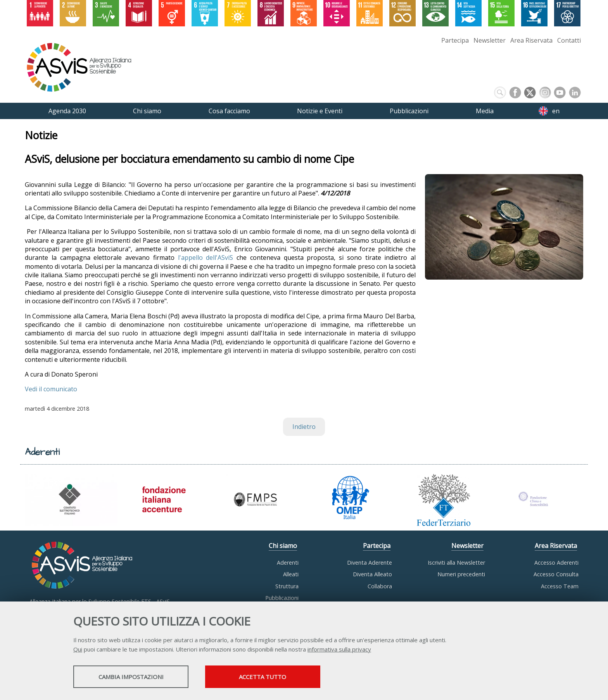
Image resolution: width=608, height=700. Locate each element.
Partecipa (455, 40)
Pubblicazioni (282, 598)
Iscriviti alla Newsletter (456, 563)
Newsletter (490, 40)
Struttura (287, 586)
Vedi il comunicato (51, 389)
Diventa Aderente (370, 563)
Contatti (569, 40)
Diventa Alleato (372, 574)
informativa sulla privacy (339, 650)
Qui (78, 650)
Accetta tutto (274, 677)
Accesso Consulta (556, 574)
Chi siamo (283, 546)
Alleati (291, 574)
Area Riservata (531, 40)
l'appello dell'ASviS (206, 258)
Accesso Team (560, 586)
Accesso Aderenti (556, 563)
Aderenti (288, 563)
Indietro (304, 427)
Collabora (380, 586)
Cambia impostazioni (135, 677)
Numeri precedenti (461, 574)
